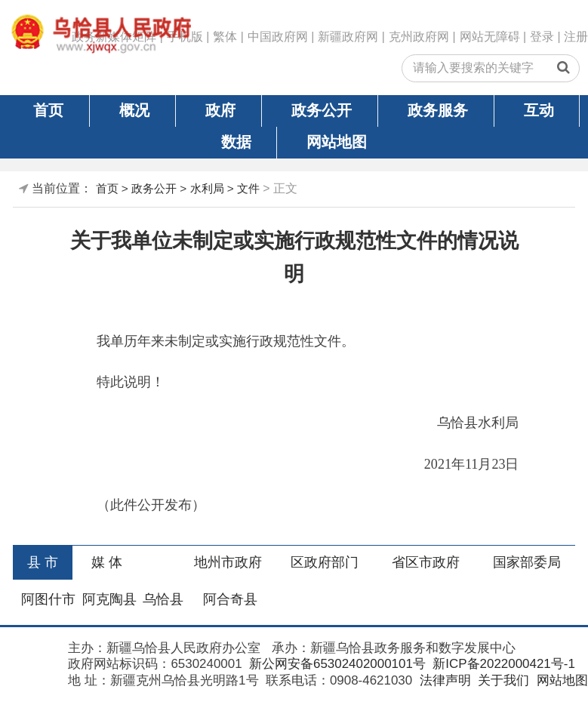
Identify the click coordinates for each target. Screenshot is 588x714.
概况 (134, 110)
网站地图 (337, 142)
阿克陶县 (109, 599)
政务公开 (322, 110)
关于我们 (502, 680)
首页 (48, 110)
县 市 (43, 562)
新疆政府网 (348, 37)
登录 (542, 37)
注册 (576, 37)
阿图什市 (48, 599)
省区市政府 (426, 562)
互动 (539, 110)
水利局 (207, 188)
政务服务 (438, 110)
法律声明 (443, 680)
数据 (236, 142)
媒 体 (107, 562)
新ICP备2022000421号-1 (502, 664)
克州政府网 (419, 37)
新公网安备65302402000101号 (336, 664)
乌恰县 (163, 599)
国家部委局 (527, 562)
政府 (220, 110)
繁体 (225, 37)
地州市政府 (228, 562)
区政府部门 (325, 562)
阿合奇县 (230, 599)
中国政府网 (278, 37)
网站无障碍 (490, 37)
